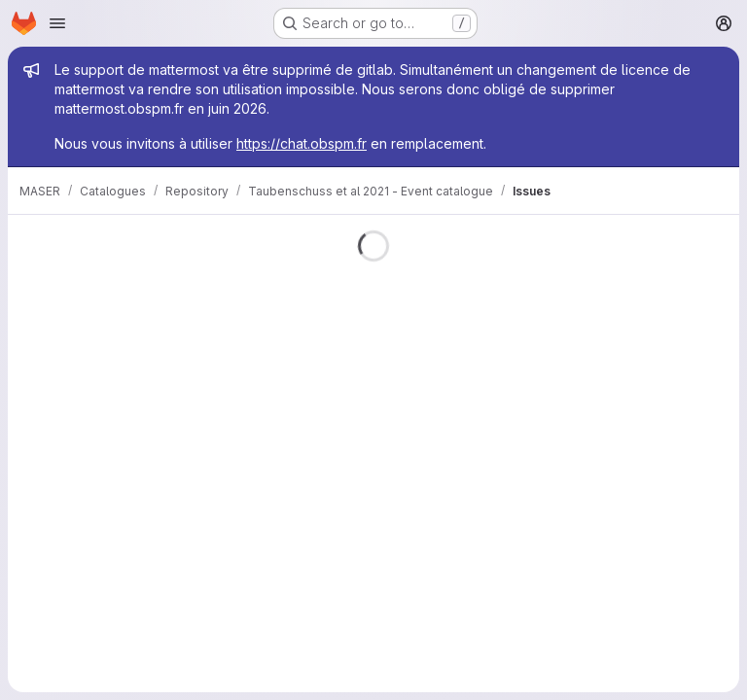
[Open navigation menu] (57, 23)
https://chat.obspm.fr (302, 143)
